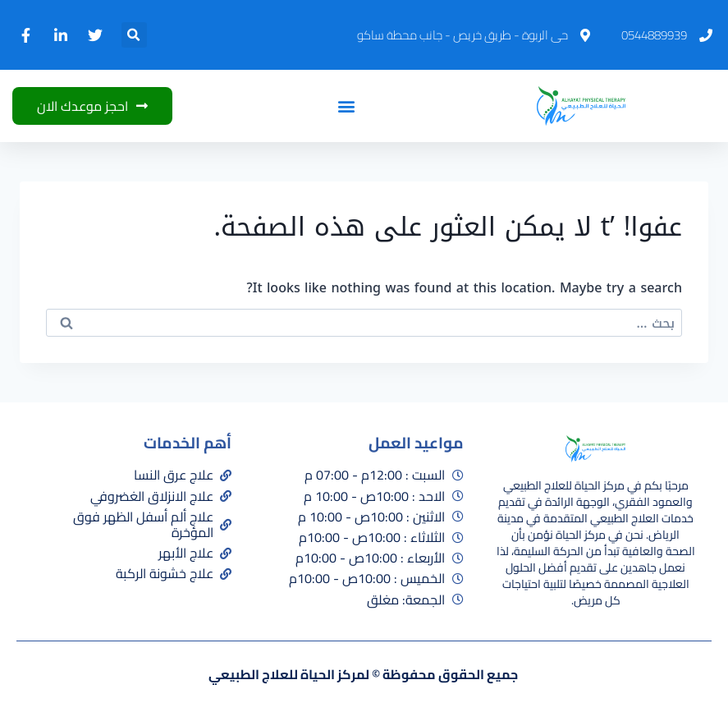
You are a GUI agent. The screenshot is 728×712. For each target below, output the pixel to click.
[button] (134, 35)
